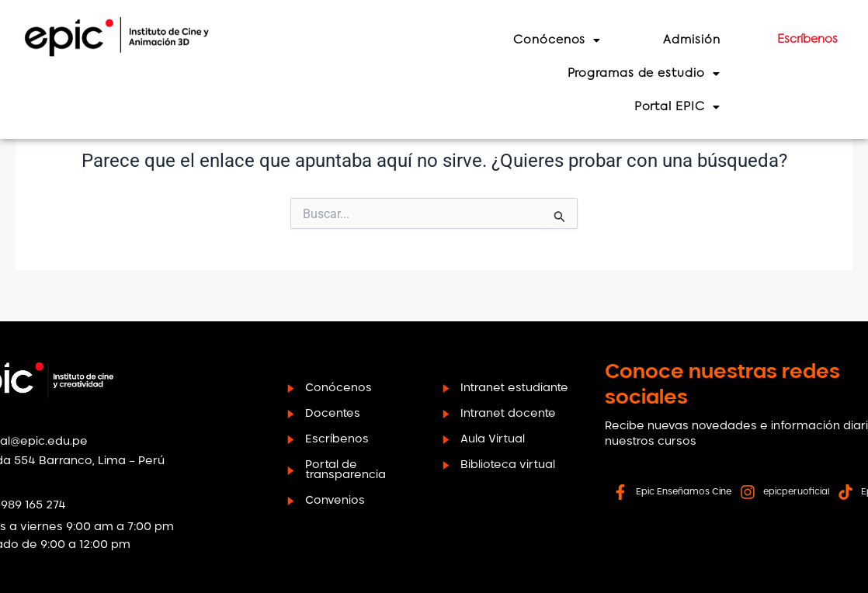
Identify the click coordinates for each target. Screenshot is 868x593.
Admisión (718, 40)
